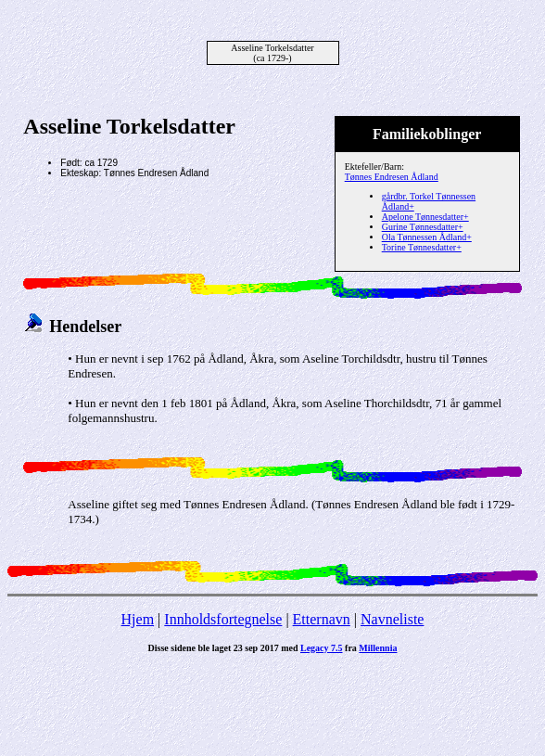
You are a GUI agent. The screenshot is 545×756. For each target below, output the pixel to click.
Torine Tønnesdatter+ (422, 247)
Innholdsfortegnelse (223, 619)
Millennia (378, 648)
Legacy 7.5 (322, 648)
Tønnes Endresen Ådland (392, 177)
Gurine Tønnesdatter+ (423, 227)
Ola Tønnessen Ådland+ (427, 237)
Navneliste (392, 619)
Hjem (138, 619)
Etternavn (322, 619)
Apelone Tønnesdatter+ (425, 217)
